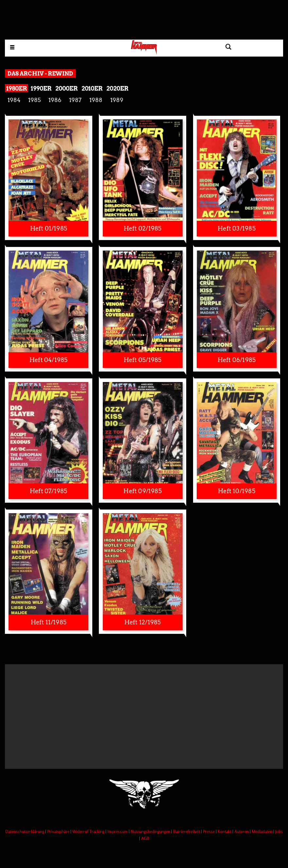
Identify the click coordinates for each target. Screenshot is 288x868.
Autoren (242, 831)
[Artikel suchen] (228, 47)
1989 (117, 100)
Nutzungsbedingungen (151, 831)
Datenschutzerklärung (25, 831)
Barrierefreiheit (187, 831)
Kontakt (225, 831)
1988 (96, 100)
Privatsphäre (59, 831)
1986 (55, 100)
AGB (145, 838)
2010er (92, 88)
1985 (34, 100)
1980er (17, 88)
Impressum (118, 831)
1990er (41, 88)
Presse (209, 831)
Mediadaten (262, 831)
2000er (66, 88)
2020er (117, 88)
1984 (14, 100)
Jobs (279, 831)
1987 (75, 100)
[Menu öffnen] (12, 47)
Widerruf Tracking (89, 831)
